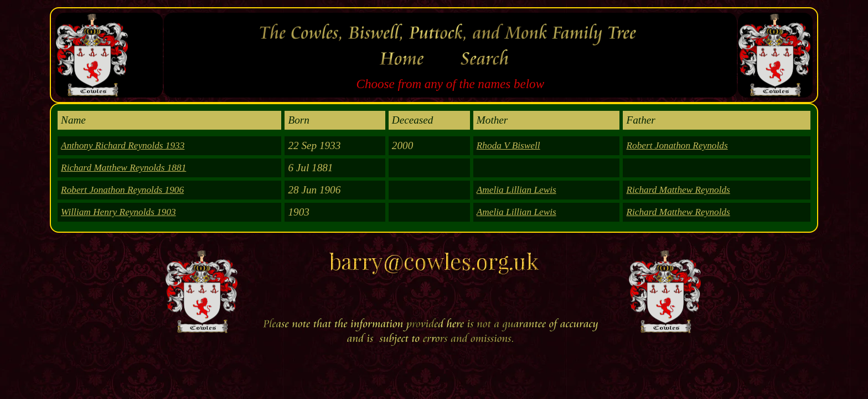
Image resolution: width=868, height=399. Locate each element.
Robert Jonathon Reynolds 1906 (122, 190)
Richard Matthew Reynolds (678, 190)
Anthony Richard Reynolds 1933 (123, 145)
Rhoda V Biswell (508, 145)
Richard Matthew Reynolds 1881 (123, 168)
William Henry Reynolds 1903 (118, 212)
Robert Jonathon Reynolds (677, 145)
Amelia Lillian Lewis (516, 190)
